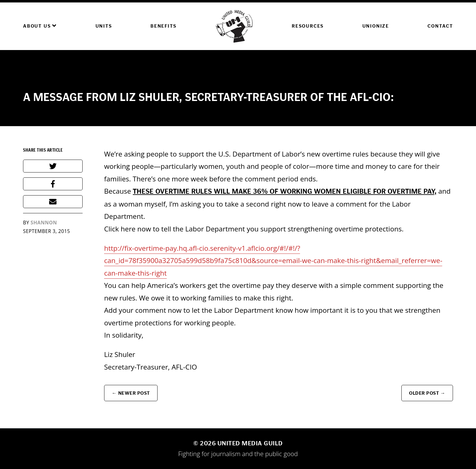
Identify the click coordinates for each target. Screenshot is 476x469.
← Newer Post (131, 393)
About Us (40, 26)
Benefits (163, 26)
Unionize (376, 26)
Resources (308, 26)
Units (104, 26)
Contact (440, 26)
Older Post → (427, 393)
